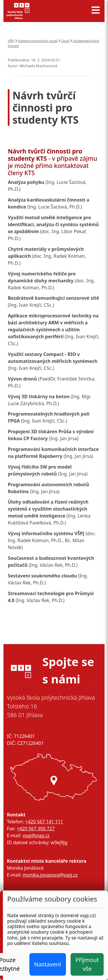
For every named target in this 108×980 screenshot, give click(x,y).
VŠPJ (11, 41)
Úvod (64, 41)
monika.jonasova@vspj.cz (50, 875)
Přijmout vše (87, 964)
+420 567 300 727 (36, 829)
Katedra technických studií (37, 41)
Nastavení (48, 964)
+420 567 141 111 (44, 822)
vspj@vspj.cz (36, 835)
